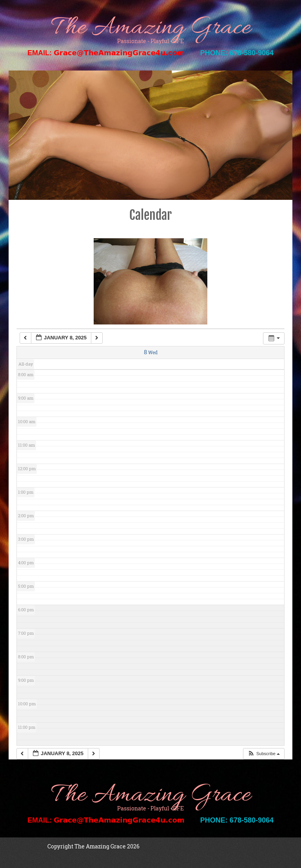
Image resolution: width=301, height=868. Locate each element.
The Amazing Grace (150, 28)
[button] (264, 754)
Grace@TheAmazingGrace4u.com (119, 53)
